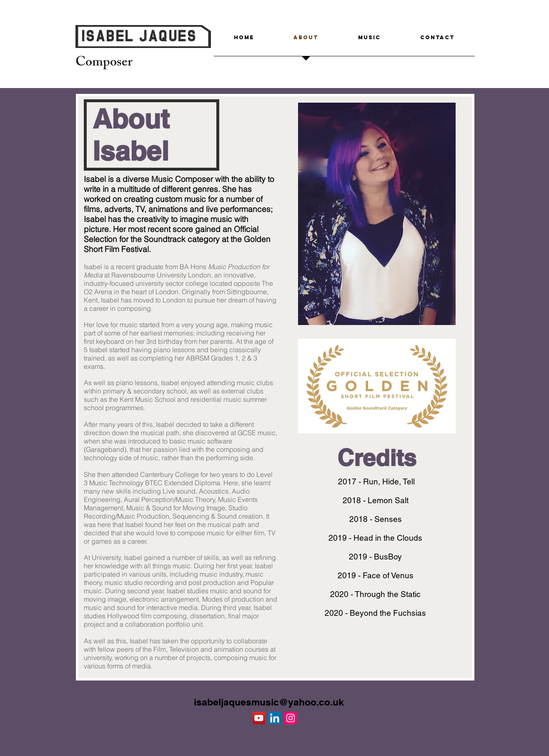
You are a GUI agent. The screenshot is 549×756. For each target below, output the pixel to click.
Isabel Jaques (139, 37)
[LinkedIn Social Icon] (275, 718)
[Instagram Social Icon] (291, 718)
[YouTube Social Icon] (259, 718)
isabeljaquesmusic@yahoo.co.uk (269, 702)
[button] (370, 40)
